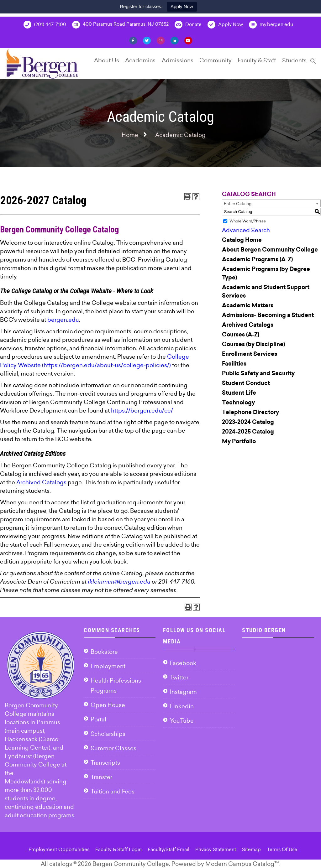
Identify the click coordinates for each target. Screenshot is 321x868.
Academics (140, 60)
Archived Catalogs (41, 482)
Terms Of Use (282, 849)
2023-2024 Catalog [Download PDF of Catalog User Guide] (248, 422)
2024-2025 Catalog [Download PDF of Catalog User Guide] (248, 432)
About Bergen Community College (270, 250)
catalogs (61, 864)
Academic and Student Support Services (266, 291)
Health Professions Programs (116, 686)
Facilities (234, 364)
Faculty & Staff (257, 60)
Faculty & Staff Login (118, 849)
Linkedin (182, 706)
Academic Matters (248, 305)
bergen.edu (63, 320)
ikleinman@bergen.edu (119, 582)
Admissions (178, 60)
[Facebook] (133, 40)
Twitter (179, 677)
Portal (98, 719)
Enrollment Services (250, 354)
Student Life (239, 393)
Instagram (183, 692)
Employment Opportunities (59, 849)
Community (216, 60)
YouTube (182, 721)
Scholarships (108, 734)
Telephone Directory (250, 412)
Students (294, 60)
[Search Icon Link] (313, 64)
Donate (188, 25)
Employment (108, 666)
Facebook (183, 663)
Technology (238, 403)
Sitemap (251, 849)
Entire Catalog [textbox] (238, 204)
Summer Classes (113, 748)
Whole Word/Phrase (248, 221)
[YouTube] (188, 40)
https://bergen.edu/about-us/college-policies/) (107, 365)
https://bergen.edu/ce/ (142, 411)
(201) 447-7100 (45, 25)
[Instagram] (161, 40)
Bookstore (104, 652)
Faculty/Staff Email (168, 849)
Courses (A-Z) (241, 335)
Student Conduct (246, 383)
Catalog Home (242, 240)
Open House (108, 705)
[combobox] (271, 203)
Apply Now (182, 6)
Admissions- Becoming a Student (268, 315)
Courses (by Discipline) (253, 344)
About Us (107, 60)
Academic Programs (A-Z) (257, 259)
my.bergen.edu (271, 25)
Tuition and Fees (113, 791)
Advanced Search (246, 230)
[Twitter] (147, 40)
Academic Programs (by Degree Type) (266, 273)
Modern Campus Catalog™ (242, 864)
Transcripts (105, 763)
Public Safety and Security (258, 373)
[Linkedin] (174, 40)
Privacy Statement (216, 849)
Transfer (101, 777)
